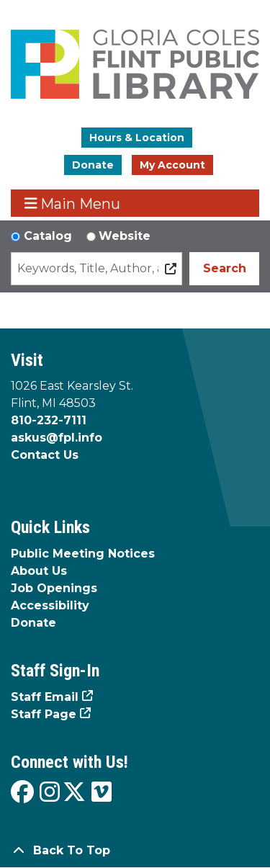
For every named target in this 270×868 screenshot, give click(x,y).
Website (125, 236)
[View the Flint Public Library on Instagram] (50, 793)
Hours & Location (137, 138)
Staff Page (44, 714)
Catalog (48, 236)
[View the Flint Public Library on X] (74, 793)
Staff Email (45, 697)
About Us (39, 571)
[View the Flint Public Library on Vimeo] (102, 793)
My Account (172, 165)
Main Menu (73, 203)
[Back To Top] (135, 851)
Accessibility (50, 605)
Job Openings (54, 588)
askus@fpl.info (57, 438)
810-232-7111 (49, 420)
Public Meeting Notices (83, 554)
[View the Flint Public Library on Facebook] (22, 793)
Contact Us (45, 455)
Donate (93, 165)
